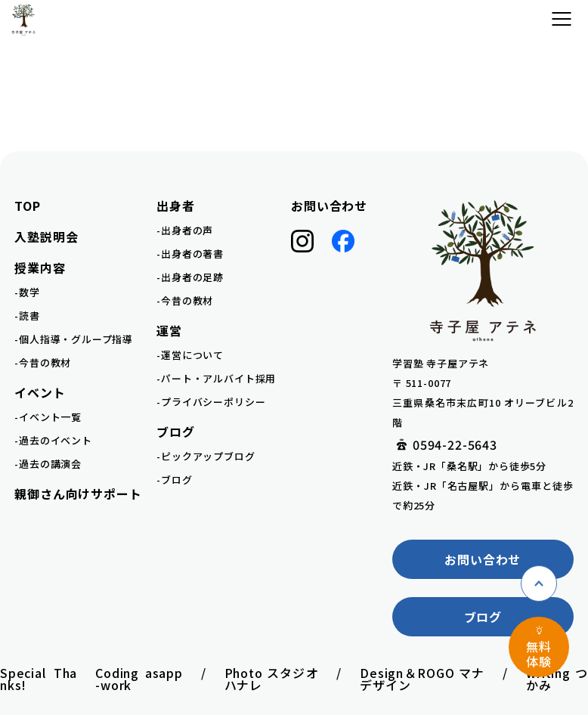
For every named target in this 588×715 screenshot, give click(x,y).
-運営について (190, 355)
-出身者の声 (185, 230)
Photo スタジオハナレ (272, 679)
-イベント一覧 (48, 417)
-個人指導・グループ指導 (74, 339)
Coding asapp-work (139, 679)
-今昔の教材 (43, 362)
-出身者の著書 (190, 254)
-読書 (27, 316)
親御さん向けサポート (78, 494)
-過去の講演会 (48, 464)
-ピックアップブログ (206, 456)
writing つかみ (557, 679)
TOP (27, 206)
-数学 (27, 292)
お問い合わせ (329, 206)
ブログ (483, 617)
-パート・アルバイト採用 (216, 378)
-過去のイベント (53, 440)
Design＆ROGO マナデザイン (422, 679)
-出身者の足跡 (190, 277)
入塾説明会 (46, 237)
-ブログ (174, 480)
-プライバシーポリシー (211, 402)
